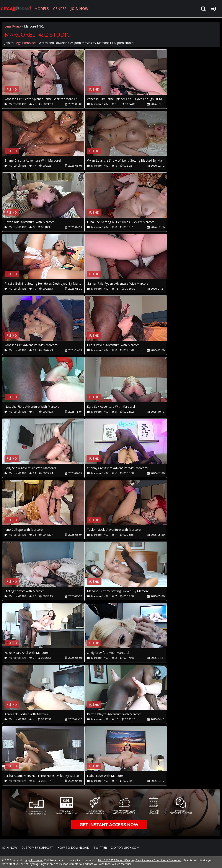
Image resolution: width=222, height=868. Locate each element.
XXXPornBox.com (125, 848)
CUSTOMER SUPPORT (37, 848)
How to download (73, 848)
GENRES (60, 9)
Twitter (100, 848)
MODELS (42, 9)
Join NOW (10, 848)
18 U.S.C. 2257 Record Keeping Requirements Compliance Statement (140, 860)
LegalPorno (13, 26)
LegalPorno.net (17, 9)
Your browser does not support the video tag (48, 75)
